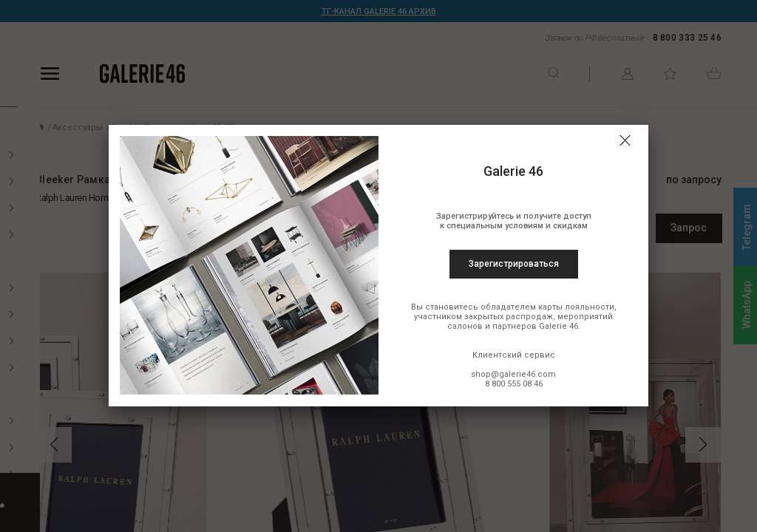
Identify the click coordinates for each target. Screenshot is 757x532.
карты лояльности (576, 307)
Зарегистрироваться (514, 264)
